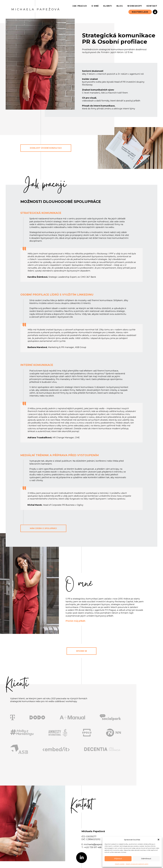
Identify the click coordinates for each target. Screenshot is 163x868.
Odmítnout (146, 859)
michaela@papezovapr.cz (97, 844)
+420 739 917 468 (93, 847)
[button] (158, 840)
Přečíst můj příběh (76, 621)
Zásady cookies (120, 864)
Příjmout (118, 859)
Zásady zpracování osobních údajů (137, 864)
